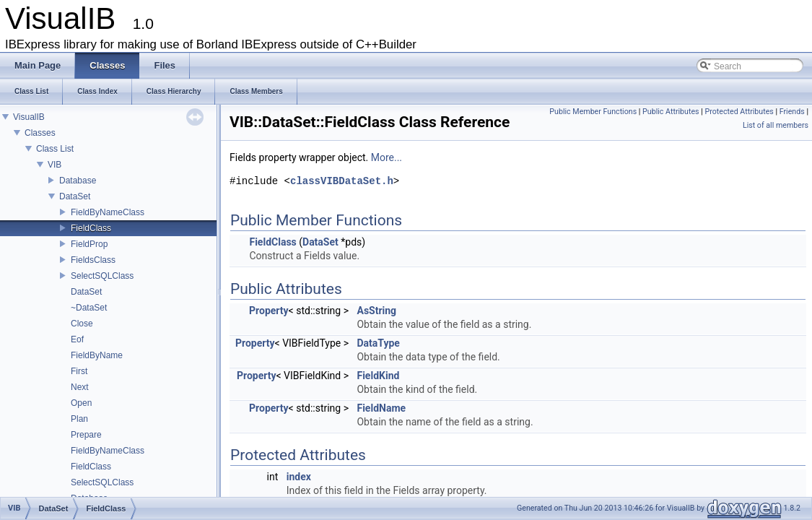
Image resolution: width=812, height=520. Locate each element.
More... (387, 157)
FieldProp (89, 244)
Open (81, 403)
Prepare (86, 435)
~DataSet (89, 308)
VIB (54, 165)
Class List (55, 149)
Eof (77, 339)
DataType (378, 343)
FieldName (381, 408)
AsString (376, 311)
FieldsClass (93, 260)
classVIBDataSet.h (342, 182)
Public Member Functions (593, 112)
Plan (79, 419)
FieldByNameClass (108, 212)
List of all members (776, 125)
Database (78, 181)
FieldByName (97, 355)
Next (80, 387)
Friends (792, 112)
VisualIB (29, 117)
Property (269, 311)
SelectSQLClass (102, 276)
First (79, 371)
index (299, 477)
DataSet (75, 196)
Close (82, 324)
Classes (40, 133)
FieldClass (91, 228)
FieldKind (378, 376)
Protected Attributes (739, 112)
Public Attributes (671, 112)
